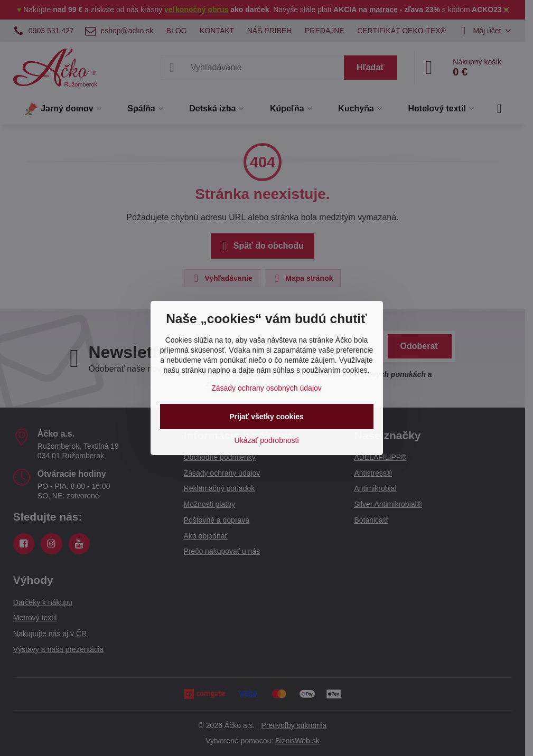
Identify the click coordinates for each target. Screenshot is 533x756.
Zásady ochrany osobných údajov (266, 388)
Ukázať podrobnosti (267, 440)
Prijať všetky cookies (266, 417)
